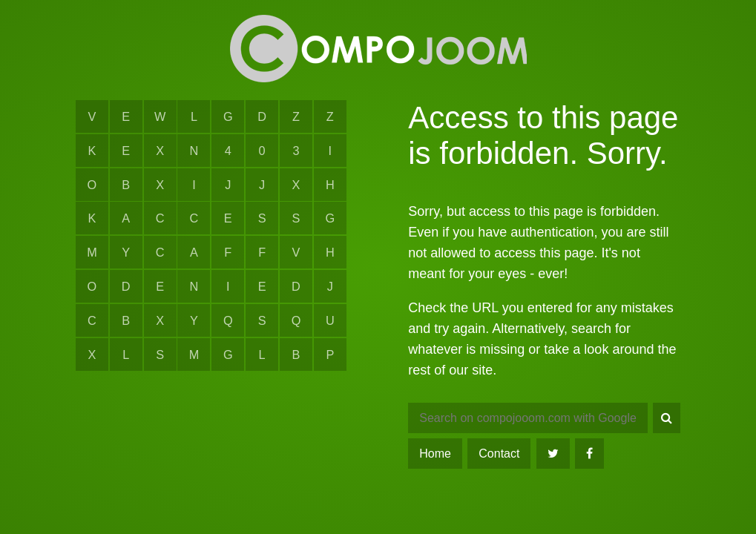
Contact (499, 454)
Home (435, 454)
